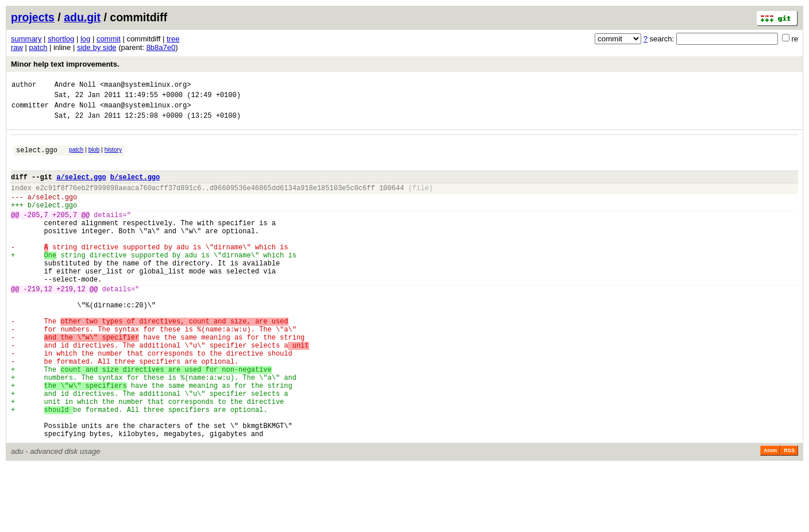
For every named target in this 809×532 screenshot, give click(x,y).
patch (38, 47)
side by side (97, 47)
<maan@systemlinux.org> (145, 86)
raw (17, 47)
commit (109, 39)
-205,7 (36, 234)
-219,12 (38, 323)
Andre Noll (75, 86)
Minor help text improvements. (65, 64)
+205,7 (65, 234)
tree (173, 39)
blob (94, 157)
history (113, 157)
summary (26, 39)
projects (33, 17)
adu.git (82, 17)
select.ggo (37, 158)
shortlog (61, 39)
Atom (770, 516)
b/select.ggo (135, 189)
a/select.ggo (81, 189)
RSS (789, 516)
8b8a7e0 (161, 47)
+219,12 (71, 323)
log (85, 39)
